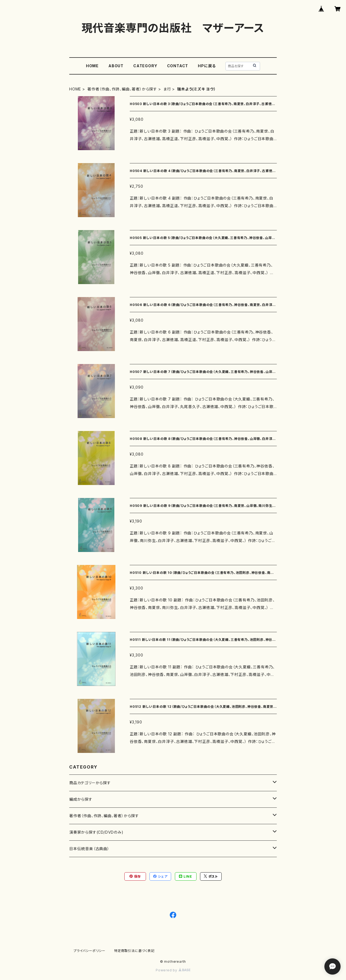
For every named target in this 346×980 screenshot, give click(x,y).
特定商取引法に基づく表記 (134, 951)
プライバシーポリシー (89, 951)
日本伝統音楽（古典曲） (89, 849)
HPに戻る (207, 66)
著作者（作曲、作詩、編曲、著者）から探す (122, 89)
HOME (92, 66)
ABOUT (116, 66)
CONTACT (178, 66)
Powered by (173, 970)
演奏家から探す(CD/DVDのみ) (96, 832)
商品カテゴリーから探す (90, 783)
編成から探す (81, 799)
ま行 (167, 89)
